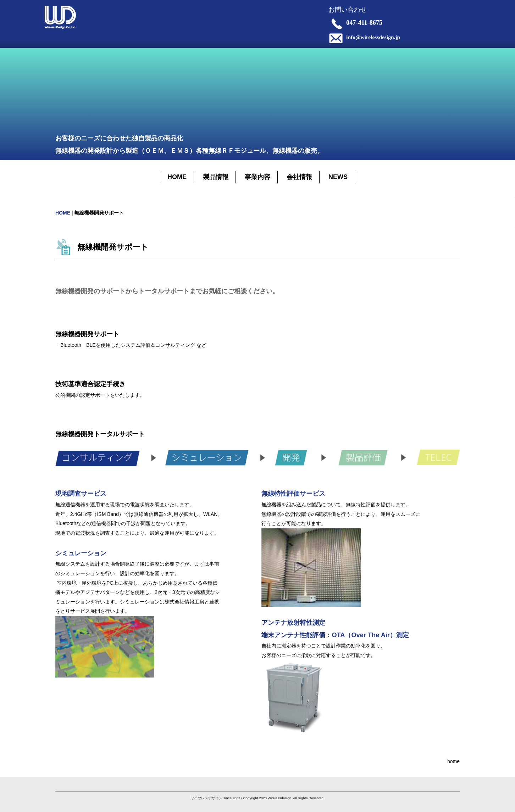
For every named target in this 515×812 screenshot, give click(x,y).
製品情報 (216, 177)
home (453, 761)
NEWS (338, 177)
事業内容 (257, 177)
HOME (177, 177)
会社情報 (299, 177)
